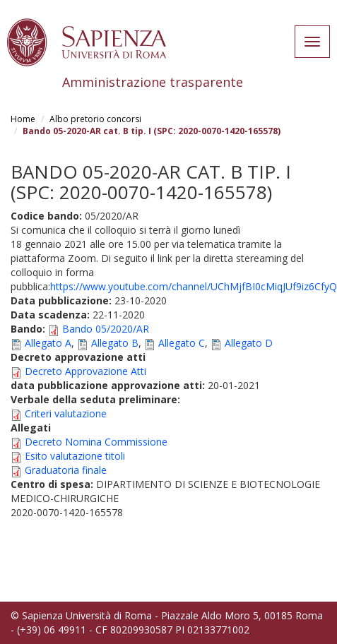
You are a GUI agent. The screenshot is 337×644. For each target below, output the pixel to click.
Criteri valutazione (66, 413)
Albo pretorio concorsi (95, 119)
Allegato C (182, 343)
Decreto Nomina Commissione (96, 442)
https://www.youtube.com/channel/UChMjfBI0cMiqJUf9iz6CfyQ (194, 286)
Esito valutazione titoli (75, 456)
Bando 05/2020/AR (106, 329)
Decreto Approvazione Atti (85, 371)
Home (23, 119)
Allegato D (249, 343)
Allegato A (48, 343)
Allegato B (115, 343)
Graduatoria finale (66, 470)
